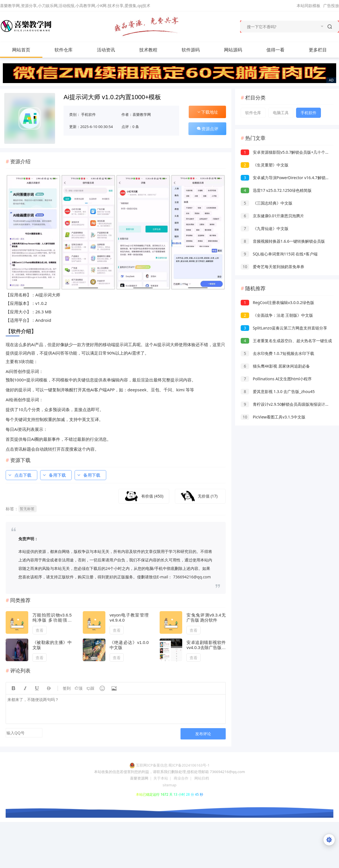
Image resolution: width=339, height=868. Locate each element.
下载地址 (207, 112)
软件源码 (196, 50)
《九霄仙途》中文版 (265, 228)
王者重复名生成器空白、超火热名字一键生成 (286, 341)
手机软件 (88, 114)
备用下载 (54, 475)
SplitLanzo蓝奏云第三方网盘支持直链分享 (284, 328)
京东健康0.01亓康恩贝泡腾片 (272, 216)
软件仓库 (69, 50)
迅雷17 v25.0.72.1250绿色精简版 (276, 190)
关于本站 (161, 778)
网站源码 (239, 50)
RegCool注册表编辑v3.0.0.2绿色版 (277, 302)
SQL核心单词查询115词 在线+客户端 (279, 254)
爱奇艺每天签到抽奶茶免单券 (272, 267)
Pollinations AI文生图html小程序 (276, 379)
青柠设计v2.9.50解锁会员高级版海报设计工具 (287, 404)
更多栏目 (323, 50)
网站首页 (21, 50)
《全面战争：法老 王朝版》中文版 (277, 315)
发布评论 (203, 734)
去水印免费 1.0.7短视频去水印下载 (277, 353)
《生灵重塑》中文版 (265, 165)
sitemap (169, 785)
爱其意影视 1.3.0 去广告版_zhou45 (278, 391)
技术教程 (154, 50)
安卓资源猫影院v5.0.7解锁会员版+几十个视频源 (289, 152)
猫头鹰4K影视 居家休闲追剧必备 (275, 366)
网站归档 (202, 778)
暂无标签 (27, 509)
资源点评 (207, 129)
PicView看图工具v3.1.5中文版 (273, 417)
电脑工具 (281, 113)
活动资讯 (112, 50)
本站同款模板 (308, 6)
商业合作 (181, 778)
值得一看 (281, 50)
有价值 (152, 496)
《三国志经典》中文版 (267, 203)
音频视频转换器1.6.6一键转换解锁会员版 (283, 241)
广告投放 (331, 6)
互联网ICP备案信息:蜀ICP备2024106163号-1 (173, 765)
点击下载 (19, 475)
